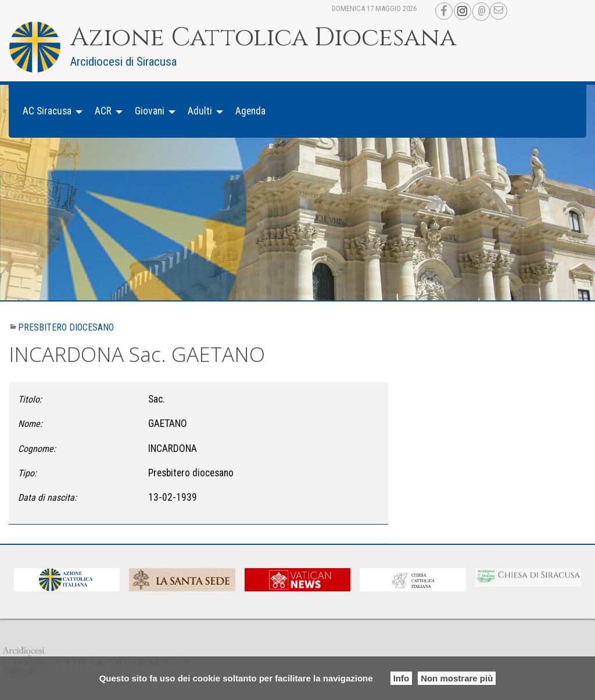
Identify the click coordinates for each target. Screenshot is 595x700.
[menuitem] (49, 111)
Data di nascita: (47, 498)
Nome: (30, 424)
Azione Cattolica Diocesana (263, 38)
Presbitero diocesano (66, 327)
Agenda (250, 111)
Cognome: (37, 449)
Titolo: (30, 399)
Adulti (200, 111)
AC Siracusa (47, 111)
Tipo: (27, 473)
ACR (103, 111)
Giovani (150, 111)
